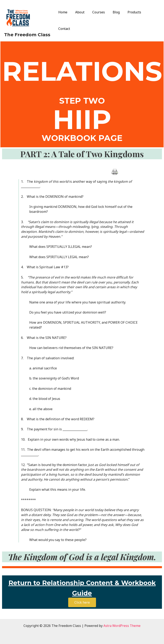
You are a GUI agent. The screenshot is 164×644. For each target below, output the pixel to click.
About (81, 20)
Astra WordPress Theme (122, 626)
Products (131, 20)
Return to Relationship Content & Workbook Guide (82, 587)
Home (65, 20)
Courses (98, 20)
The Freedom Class (27, 35)
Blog (115, 20)
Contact (151, 20)
